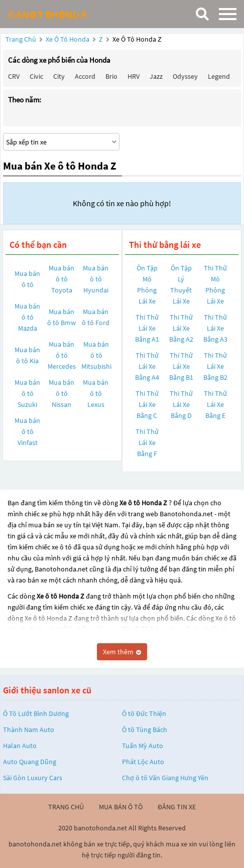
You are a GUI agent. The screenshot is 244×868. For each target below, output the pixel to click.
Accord (85, 76)
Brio (111, 76)
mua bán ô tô (121, 807)
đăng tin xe (177, 807)
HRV (134, 76)
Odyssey (185, 76)
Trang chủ (21, 39)
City (59, 76)
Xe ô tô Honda (68, 39)
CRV (14, 76)
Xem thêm (122, 652)
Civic (36, 76)
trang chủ (66, 807)
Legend (219, 76)
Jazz (156, 76)
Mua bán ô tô (27, 279)
